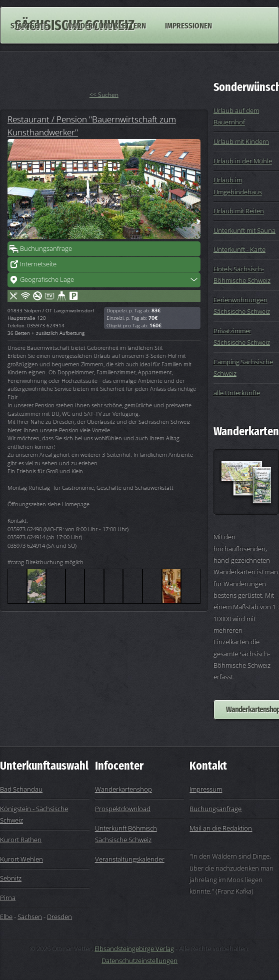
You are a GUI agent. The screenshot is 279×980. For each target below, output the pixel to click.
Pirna (8, 898)
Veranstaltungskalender (130, 859)
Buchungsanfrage (46, 248)
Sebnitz (11, 878)
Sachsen (30, 917)
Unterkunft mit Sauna (244, 230)
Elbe (6, 917)
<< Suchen (104, 95)
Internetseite (38, 264)
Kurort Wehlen (21, 859)
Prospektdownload (123, 809)
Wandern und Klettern (106, 25)
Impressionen (188, 25)
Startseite (29, 25)
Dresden (59, 917)
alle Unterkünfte (237, 393)
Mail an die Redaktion (221, 828)
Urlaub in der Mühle (243, 161)
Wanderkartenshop (123, 789)
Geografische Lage (47, 279)
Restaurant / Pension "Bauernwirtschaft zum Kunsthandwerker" (92, 125)
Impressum (206, 789)
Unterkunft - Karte (239, 249)
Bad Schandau (21, 789)
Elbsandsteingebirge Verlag (134, 949)
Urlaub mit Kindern (241, 141)
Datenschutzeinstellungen (139, 961)
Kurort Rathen (21, 840)
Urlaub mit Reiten (239, 211)
